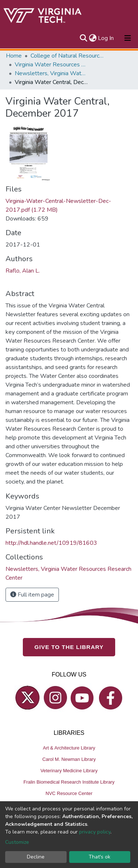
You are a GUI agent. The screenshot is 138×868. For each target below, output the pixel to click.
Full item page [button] (32, 595)
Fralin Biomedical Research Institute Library (69, 782)
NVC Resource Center (69, 793)
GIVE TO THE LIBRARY (69, 647)
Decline (36, 857)
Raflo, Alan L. (23, 271)
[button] (93, 38)
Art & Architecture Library (69, 748)
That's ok (100, 857)
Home (14, 56)
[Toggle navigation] (128, 38)
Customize (17, 842)
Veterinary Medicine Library (69, 771)
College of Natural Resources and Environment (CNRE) (67, 56)
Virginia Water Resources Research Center (52, 65)
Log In (106, 38)
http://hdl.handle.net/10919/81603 (51, 543)
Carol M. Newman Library (69, 759)
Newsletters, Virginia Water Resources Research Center (52, 73)
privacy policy (95, 832)
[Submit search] (83, 38)
